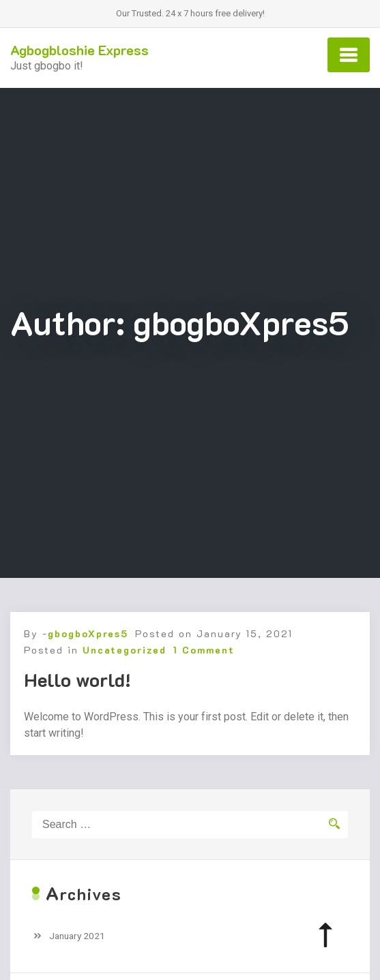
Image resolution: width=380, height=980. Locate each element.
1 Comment (204, 650)
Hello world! (77, 679)
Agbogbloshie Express (79, 50)
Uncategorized (125, 650)
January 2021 (77, 936)
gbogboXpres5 (88, 633)
